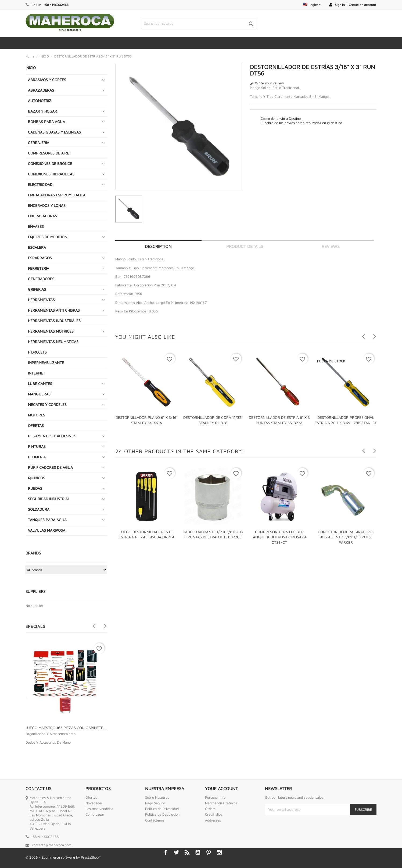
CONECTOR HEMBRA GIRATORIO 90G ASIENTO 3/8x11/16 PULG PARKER (346, 537)
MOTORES (37, 415)
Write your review (267, 83)
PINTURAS (37, 446)
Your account (221, 788)
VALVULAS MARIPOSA (47, 530)
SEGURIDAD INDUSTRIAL (49, 499)
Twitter (176, 852)
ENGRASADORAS (42, 216)
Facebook (166, 852)
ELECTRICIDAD (40, 184)
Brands (33, 553)
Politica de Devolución (162, 814)
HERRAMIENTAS (41, 300)
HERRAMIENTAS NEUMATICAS (53, 342)
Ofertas (91, 797)
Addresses (213, 820)
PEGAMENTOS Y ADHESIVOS (52, 436)
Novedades (94, 803)
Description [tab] (158, 246)
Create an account (362, 5)
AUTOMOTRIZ (40, 101)
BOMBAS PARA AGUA (46, 122)
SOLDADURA (39, 509)
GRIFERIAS (37, 289)
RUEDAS (35, 488)
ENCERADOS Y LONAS (47, 205)
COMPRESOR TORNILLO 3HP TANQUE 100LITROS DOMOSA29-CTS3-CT (279, 537)
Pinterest (209, 852)
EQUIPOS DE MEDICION (48, 237)
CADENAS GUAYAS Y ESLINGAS (54, 132)
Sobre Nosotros (157, 797)
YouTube (198, 852)
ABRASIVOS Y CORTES (47, 80)
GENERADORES (41, 279)
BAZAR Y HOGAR (42, 111)
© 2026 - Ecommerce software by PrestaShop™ (63, 857)
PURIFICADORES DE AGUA (50, 467)
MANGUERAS (39, 394)
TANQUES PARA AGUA (47, 520)
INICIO (31, 68)
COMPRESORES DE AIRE (49, 153)
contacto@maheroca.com (52, 845)
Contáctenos (155, 820)
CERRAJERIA (39, 143)
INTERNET (37, 373)
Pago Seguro (155, 803)
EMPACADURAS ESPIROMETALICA (57, 195)
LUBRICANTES (40, 383)
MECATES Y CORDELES (47, 404)
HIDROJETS (37, 352)
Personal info (215, 797)
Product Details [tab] (245, 246)
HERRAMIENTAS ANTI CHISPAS (54, 310)
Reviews (331, 246)
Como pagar (95, 814)
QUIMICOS (37, 478)
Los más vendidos (99, 809)
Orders (210, 809)
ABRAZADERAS (41, 90)
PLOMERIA (37, 457)
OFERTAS (36, 425)
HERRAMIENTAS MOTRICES (51, 331)
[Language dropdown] (312, 5)
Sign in (340, 5)
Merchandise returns (221, 803)
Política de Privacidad (162, 809)
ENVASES (36, 226)
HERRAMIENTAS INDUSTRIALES (54, 321)
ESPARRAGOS (40, 258)
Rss (187, 852)
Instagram (219, 852)
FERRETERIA (39, 268)
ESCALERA (37, 247)
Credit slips (214, 814)
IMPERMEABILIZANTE (46, 363)
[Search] (199, 23)
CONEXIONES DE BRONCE (50, 163)
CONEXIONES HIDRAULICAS (51, 174)
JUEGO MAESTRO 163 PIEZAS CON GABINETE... (66, 728)
